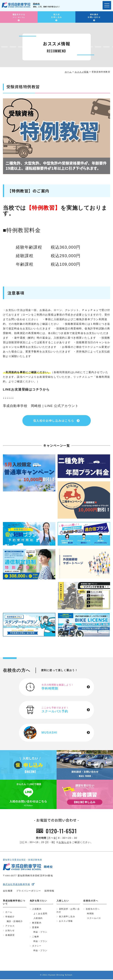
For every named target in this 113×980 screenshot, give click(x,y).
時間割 (91, 914)
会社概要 (8, 892)
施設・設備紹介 (15, 922)
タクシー (37, 947)
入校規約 (38, 919)
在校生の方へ (93, 910)
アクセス (10, 927)
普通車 (36, 928)
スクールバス (94, 919)
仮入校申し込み (67, 917)
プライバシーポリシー (29, 892)
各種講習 (10, 936)
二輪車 (36, 937)
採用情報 (49, 892)
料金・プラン (40, 933)
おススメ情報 (66, 922)
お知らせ (64, 843)
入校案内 (37, 910)
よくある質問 (40, 914)
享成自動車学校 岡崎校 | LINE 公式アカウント (41, 406)
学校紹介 (10, 918)
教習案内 (37, 924)
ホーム (9, 913)
